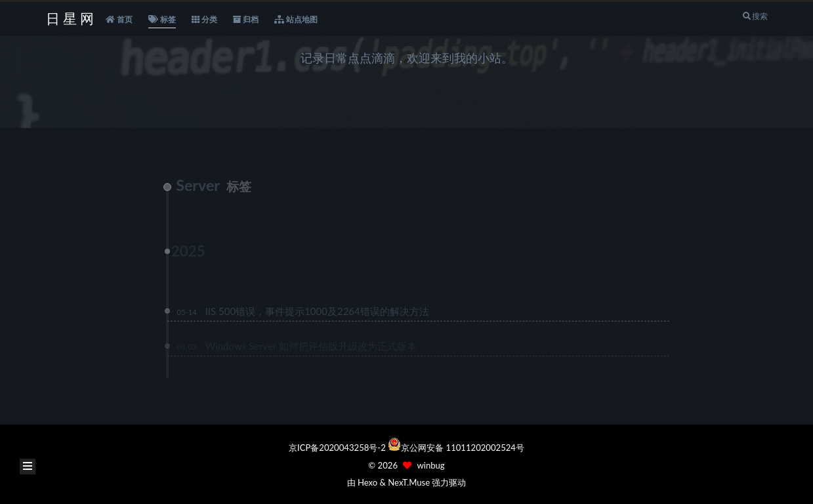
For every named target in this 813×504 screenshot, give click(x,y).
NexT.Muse (409, 482)
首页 (119, 20)
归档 (246, 20)
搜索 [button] (754, 16)
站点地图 (296, 20)
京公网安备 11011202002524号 (463, 448)
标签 (162, 20)
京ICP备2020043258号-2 (338, 448)
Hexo (367, 482)
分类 (204, 20)
